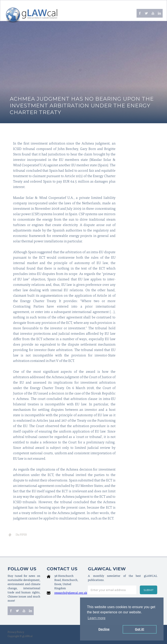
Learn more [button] (97, 618)
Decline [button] (104, 629)
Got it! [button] (140, 629)
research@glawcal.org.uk (71, 593)
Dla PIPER (21, 535)
